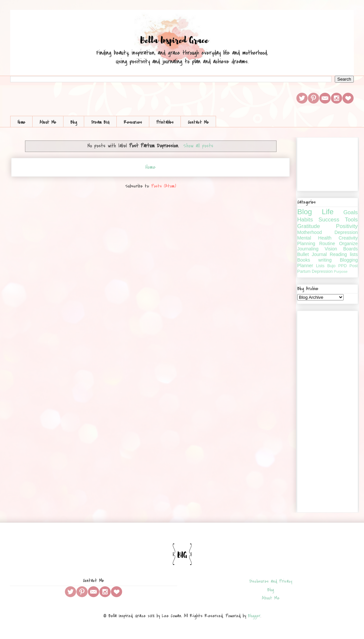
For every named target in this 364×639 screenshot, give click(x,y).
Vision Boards (341, 249)
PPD (343, 266)
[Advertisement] (328, 410)
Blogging (349, 260)
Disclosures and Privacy (271, 581)
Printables (165, 122)
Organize (348, 243)
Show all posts (198, 146)
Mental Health (314, 238)
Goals (351, 212)
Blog (74, 122)
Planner (305, 266)
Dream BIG (100, 122)
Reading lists (344, 254)
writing (325, 260)
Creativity (348, 238)
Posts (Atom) (164, 186)
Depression (346, 232)
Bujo (331, 266)
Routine (327, 243)
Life (328, 212)
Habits (305, 220)
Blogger (254, 616)
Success (329, 220)
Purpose (341, 271)
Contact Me (198, 122)
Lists (320, 266)
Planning (306, 243)
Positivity (347, 226)
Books (304, 260)
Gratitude (309, 226)
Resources (133, 122)
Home (21, 122)
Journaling (308, 249)
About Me (48, 122)
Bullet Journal (312, 254)
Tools (351, 220)
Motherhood (310, 232)
